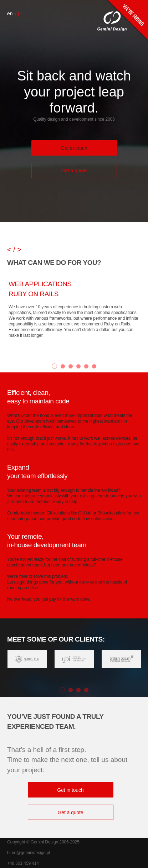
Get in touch (74, 148)
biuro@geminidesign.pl (29, 853)
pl (20, 14)
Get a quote (74, 171)
